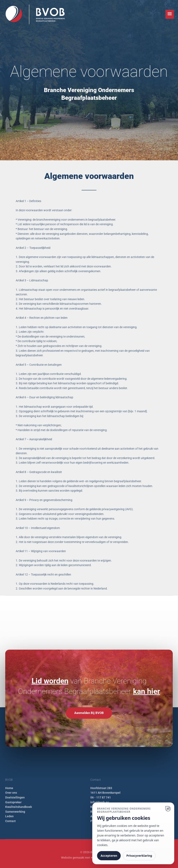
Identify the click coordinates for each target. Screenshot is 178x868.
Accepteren (109, 856)
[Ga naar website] (168, 809)
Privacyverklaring (139, 856)
